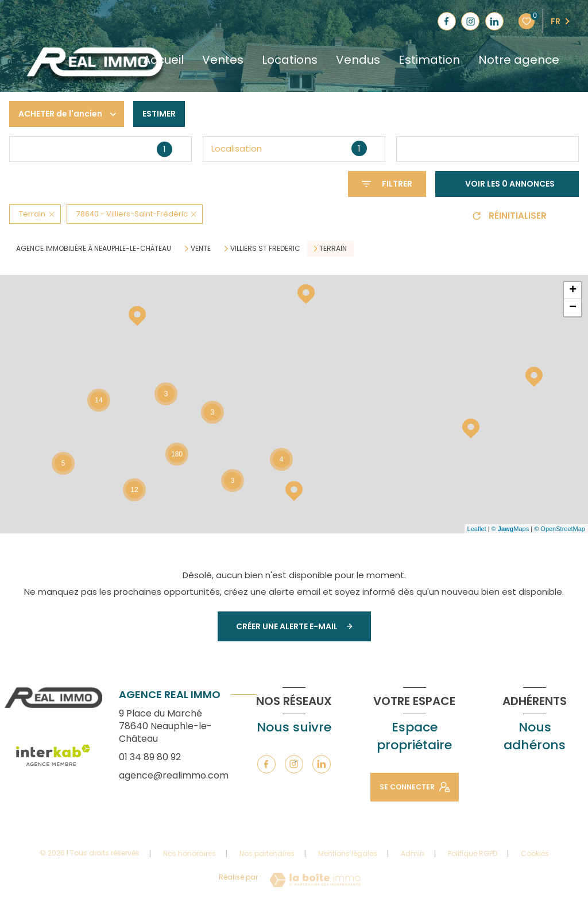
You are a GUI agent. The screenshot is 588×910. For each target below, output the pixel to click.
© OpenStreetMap (560, 529)
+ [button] (573, 291)
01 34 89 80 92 (150, 757)
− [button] (573, 308)
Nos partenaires (267, 853)
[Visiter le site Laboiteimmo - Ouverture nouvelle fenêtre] (315, 880)
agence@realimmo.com (174, 775)
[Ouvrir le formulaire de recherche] (387, 184)
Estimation (429, 60)
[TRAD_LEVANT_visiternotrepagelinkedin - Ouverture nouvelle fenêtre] (494, 21)
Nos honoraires (189, 853)
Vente (201, 249)
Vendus (358, 60)
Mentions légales (348, 853)
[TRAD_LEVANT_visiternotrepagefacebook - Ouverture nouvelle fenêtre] (447, 21)
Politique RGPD (473, 853)
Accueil (163, 60)
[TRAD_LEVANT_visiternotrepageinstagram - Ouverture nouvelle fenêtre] (470, 21)
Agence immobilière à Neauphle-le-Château (94, 248)
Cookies (535, 854)
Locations (290, 60)
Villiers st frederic (265, 249)
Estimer (159, 114)
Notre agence (519, 60)
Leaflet (477, 529)
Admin (413, 853)
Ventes (223, 60)
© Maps (510, 529)
